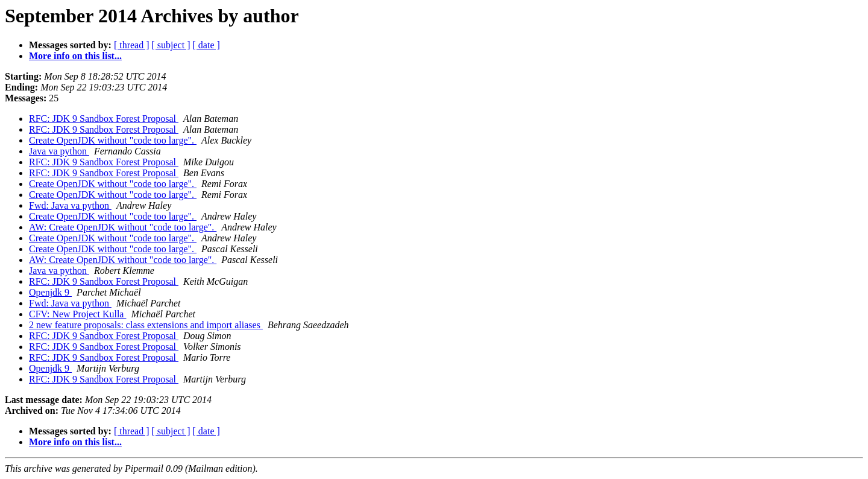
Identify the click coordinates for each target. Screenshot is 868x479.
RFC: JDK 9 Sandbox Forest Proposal (104, 119)
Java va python (59, 151)
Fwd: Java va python (70, 205)
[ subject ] (171, 45)
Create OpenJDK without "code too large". (113, 140)
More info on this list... (75, 56)
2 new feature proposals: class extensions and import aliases (146, 325)
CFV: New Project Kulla (77, 314)
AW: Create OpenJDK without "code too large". (123, 227)
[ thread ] (132, 45)
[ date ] (206, 45)
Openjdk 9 (50, 292)
